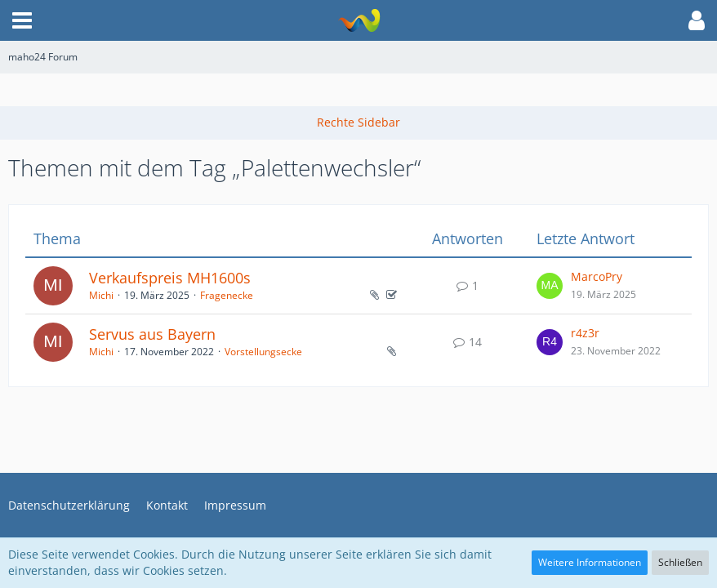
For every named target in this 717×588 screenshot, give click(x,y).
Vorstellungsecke (263, 352)
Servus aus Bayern (152, 334)
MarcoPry (597, 276)
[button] (22, 20)
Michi (101, 295)
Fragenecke (227, 295)
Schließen (680, 562)
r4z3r (585, 333)
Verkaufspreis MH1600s (170, 278)
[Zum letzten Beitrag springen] (550, 286)
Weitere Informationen (590, 562)
